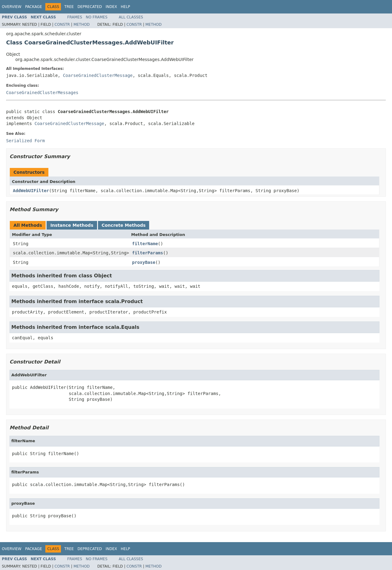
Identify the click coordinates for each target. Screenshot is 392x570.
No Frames (97, 17)
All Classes (131, 17)
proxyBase (144, 262)
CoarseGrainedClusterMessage (98, 75)
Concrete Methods (124, 225)
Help (125, 7)
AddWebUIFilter (31, 191)
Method (82, 25)
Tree (69, 7)
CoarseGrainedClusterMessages (42, 93)
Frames (75, 17)
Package (34, 7)
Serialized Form (25, 141)
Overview (12, 7)
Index (111, 7)
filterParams (147, 253)
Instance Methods (72, 225)
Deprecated (90, 7)
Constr (62, 25)
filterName (145, 244)
